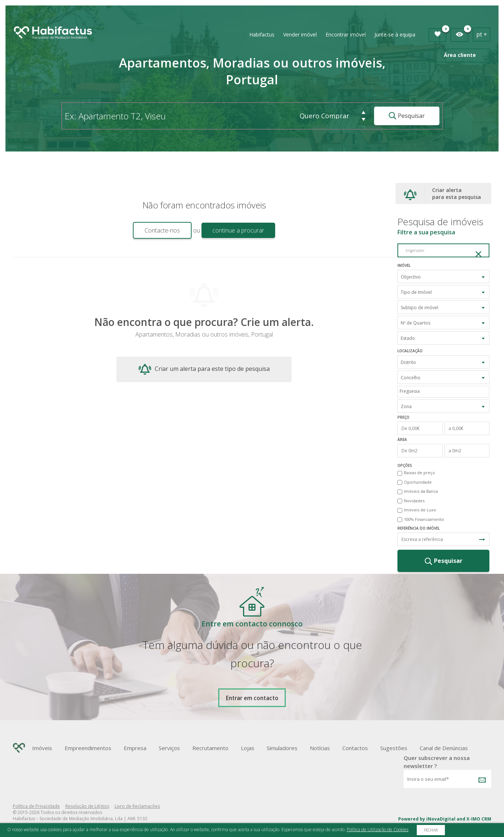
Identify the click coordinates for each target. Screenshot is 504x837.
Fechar (431, 830)
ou (197, 230)
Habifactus (262, 34)
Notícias (320, 748)
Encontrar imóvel (346, 34)
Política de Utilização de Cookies (378, 830)
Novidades (414, 501)
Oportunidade (418, 482)
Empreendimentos (88, 748)
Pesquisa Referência (482, 540)
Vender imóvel (300, 34)
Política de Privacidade (36, 806)
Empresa (135, 748)
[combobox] (443, 277)
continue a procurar (238, 230)
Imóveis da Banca (421, 491)
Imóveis (42, 748)
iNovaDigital (441, 819)
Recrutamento (210, 748)
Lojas (248, 748)
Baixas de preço (420, 473)
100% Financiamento (424, 519)
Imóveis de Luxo (420, 510)
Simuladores (282, 748)
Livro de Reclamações (137, 806)
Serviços (169, 748)
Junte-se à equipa (395, 34)
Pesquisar (407, 116)
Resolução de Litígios (87, 806)
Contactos (355, 748)
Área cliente (460, 55)
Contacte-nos (162, 230)
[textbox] (445, 391)
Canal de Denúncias (444, 748)
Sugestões (394, 748)
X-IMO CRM (479, 819)
